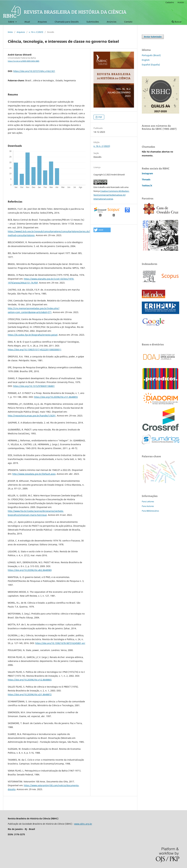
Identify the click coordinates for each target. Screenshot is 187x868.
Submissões (93, 22)
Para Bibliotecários (150, 511)
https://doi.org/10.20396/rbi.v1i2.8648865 (30, 680)
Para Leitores (148, 501)
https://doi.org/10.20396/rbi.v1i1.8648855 (56, 397)
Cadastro (170, 2)
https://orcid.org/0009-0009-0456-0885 (24, 61)
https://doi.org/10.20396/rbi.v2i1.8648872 (30, 694)
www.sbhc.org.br (83, 824)
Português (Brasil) (151, 55)
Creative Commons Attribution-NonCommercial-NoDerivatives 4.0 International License (111, 195)
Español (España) (151, 65)
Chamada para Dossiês (67, 22)
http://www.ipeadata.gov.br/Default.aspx (34, 474)
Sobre (11, 22)
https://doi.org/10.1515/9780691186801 (34, 386)
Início (10, 32)
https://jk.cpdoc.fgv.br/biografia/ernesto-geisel (33, 335)
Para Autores (148, 506)
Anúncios (112, 22)
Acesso (181, 2)
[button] (102, 230)
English (146, 60)
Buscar (177, 22)
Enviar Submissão (153, 37)
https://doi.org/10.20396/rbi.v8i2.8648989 (30, 570)
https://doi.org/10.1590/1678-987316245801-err (60, 643)
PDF (100, 117)
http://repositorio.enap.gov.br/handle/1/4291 (32, 416)
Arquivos (42, 22)
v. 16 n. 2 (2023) (36, 32)
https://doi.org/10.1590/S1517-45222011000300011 (35, 350)
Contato (128, 22)
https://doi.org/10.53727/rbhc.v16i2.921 (34, 71)
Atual (27, 22)
